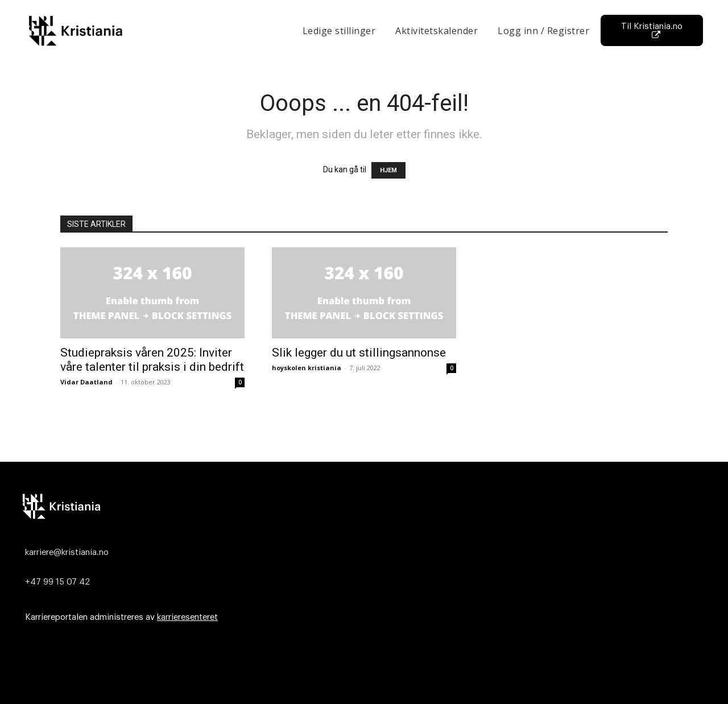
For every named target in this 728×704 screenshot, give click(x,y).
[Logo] (361, 506)
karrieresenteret (187, 617)
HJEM (388, 170)
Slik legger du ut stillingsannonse (359, 353)
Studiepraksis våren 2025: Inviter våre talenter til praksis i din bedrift (152, 360)
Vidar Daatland (86, 382)
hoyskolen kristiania (307, 368)
